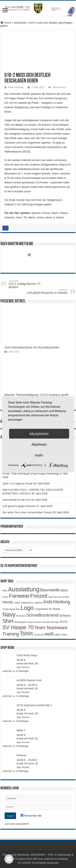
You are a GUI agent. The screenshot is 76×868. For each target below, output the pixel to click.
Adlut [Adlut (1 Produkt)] (5, 591)
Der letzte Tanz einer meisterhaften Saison (27, 512)
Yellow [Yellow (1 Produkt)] (64, 635)
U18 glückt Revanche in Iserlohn (47, 292)
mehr (39, 455)
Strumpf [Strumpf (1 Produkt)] (46, 622)
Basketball (20, 23)
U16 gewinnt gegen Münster (19, 506)
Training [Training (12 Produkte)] (11, 634)
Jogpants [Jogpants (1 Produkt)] (38, 603)
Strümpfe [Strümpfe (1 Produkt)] (55, 622)
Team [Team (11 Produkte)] (40, 628)
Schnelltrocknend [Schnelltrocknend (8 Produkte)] (42, 615)
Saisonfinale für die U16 (16, 500)
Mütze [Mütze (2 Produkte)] (57, 609)
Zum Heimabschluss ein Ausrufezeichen (32, 347)
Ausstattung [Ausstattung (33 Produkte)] (24, 589)
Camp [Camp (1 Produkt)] (5, 597)
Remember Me (31, 816)
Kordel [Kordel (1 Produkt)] (6, 609)
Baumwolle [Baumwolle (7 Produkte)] (50, 590)
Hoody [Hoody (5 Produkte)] (8, 602)
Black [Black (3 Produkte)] (64, 590)
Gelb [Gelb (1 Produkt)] (51, 597)
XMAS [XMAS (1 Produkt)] (57, 635)
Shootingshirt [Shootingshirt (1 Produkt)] (20, 622)
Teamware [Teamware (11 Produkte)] (57, 628)
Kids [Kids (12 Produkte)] (48, 602)
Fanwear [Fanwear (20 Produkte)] (19, 596)
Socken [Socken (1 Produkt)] (38, 622)
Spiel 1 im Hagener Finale (18, 483)
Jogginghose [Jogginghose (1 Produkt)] (27, 603)
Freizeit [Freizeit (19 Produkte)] (39, 596)
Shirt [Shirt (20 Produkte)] (8, 621)
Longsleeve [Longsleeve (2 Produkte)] (41, 609)
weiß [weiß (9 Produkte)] (49, 634)
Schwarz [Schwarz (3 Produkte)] (65, 615)
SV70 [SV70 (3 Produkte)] (64, 622)
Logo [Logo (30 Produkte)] (27, 608)
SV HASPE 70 (26, 863)
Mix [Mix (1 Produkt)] (51, 609)
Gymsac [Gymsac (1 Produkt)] (57, 597)
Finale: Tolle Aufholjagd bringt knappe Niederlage (31, 474)
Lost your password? (17, 824)
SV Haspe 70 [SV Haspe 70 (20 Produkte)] (18, 627)
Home (6, 23)
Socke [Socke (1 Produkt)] (30, 622)
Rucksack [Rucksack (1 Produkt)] (21, 616)
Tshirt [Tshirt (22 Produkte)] (26, 634)
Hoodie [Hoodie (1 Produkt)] (65, 597)
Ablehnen (39, 444)
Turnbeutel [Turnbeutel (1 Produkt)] (39, 635)
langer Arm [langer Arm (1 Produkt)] (15, 609)
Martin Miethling (16, 87)
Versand (25, 667)
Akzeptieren (39, 434)
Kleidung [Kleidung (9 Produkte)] (62, 602)
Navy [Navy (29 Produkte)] (9, 615)
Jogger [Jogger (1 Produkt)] (17, 603)
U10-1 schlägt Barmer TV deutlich (29, 284)
